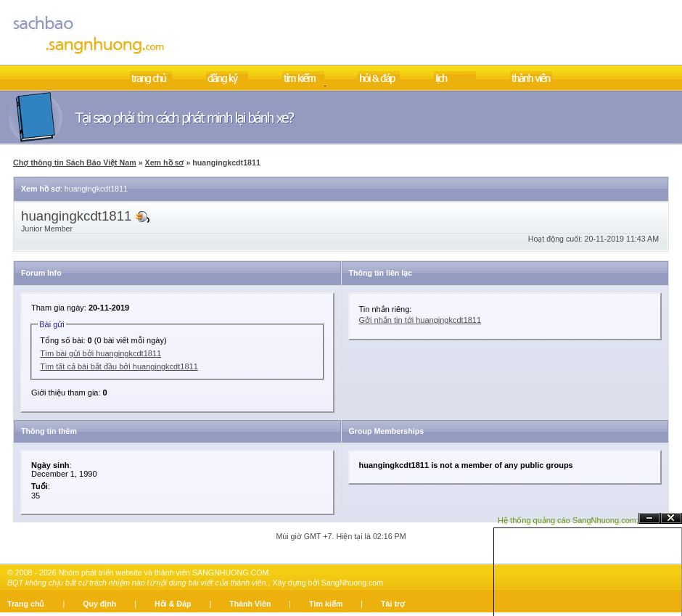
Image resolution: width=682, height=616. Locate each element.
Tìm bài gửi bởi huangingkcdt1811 (100, 353)
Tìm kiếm (326, 604)
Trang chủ (26, 604)
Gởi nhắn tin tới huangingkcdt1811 (420, 320)
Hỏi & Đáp (173, 604)
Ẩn (649, 518)
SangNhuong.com (352, 583)
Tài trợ (393, 604)
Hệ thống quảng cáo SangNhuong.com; (568, 520)
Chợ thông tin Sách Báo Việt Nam (75, 163)
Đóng (671, 518)
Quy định (99, 604)
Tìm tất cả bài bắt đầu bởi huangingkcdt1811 (119, 366)
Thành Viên (250, 604)
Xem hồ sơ (165, 163)
